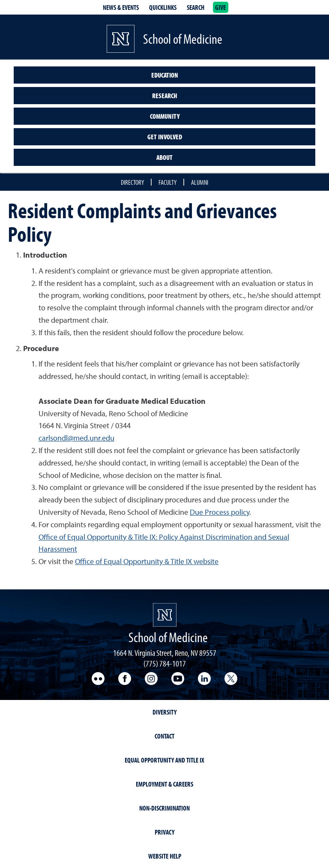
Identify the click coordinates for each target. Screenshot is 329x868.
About (164, 157)
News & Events (121, 7)
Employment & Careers (164, 784)
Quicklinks (163, 7)
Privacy (164, 832)
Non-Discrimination (164, 808)
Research (165, 96)
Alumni (200, 182)
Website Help (165, 856)
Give (221, 7)
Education (165, 75)
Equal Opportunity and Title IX (164, 760)
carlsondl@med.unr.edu (76, 438)
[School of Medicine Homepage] (165, 615)
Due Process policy (220, 512)
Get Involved (165, 137)
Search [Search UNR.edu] (196, 7)
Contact (164, 736)
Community (165, 116)
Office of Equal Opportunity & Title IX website (147, 561)
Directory (132, 182)
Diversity (164, 712)
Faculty (167, 182)
